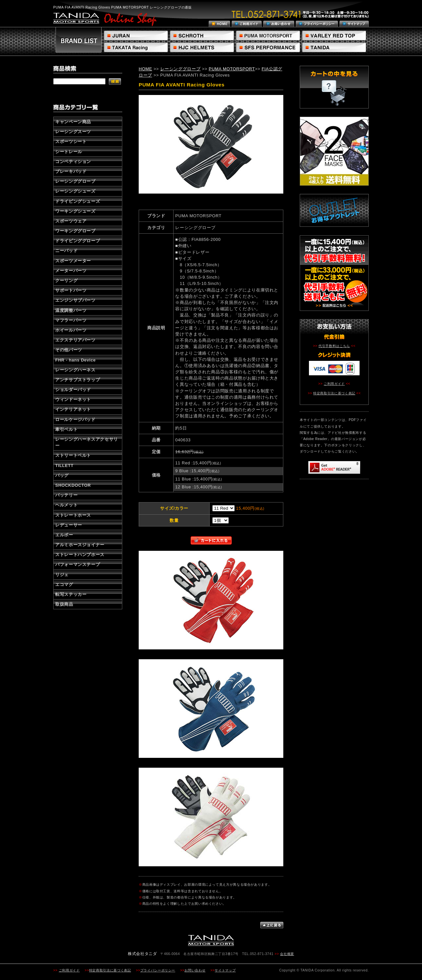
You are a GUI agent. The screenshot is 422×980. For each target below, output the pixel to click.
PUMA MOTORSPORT (232, 69)
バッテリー (66, 495)
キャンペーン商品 (73, 122)
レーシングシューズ (75, 191)
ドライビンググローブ (78, 241)
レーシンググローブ (75, 181)
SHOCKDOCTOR (73, 485)
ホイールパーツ (71, 330)
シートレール (69, 152)
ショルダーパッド (73, 390)
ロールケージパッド (75, 420)
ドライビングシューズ (78, 201)
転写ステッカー (71, 594)
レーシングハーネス (75, 370)
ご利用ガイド (334, 384)
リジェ (62, 575)
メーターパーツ (71, 271)
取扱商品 (64, 604)
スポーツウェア (71, 221)
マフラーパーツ (71, 320)
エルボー (64, 535)
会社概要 (287, 954)
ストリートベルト (73, 455)
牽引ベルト (66, 429)
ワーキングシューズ (75, 211)
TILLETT (64, 466)
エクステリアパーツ (75, 340)
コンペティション (73, 162)
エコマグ (64, 584)
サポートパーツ (71, 290)
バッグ (62, 475)
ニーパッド (66, 251)
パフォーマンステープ (78, 564)
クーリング (66, 280)
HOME (145, 69)
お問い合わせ (195, 970)
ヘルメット (66, 505)
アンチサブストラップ (78, 380)
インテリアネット (73, 409)
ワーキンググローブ (75, 231)
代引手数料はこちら (334, 346)
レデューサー (69, 525)
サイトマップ (225, 970)
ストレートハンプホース (80, 555)
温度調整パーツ (71, 310)
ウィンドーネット (73, 399)
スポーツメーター (73, 261)
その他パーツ (69, 350)
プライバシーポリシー (158, 970)
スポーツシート (71, 141)
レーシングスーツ (73, 132)
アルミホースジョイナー (80, 545)
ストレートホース (73, 515)
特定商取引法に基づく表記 (334, 393)
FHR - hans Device (75, 360)
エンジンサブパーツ (75, 300)
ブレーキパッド (71, 171)
